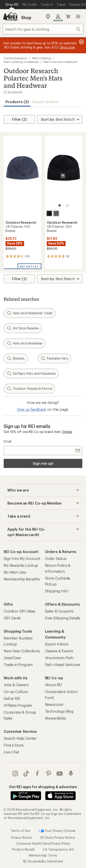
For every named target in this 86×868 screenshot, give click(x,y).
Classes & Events (59, 651)
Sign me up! (43, 463)
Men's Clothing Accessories (21, 62)
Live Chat (11, 752)
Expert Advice (45, 102)
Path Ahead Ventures (63, 665)
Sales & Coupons (59, 611)
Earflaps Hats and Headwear (31, 374)
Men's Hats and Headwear (60, 62)
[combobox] (43, 29)
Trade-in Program (18, 665)
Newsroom (54, 704)
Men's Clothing (41, 58)
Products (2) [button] (17, 102)
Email (7, 441)
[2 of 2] (67, 205)
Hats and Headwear (25, 343)
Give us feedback (32, 409)
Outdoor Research (15, 58)
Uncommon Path (59, 658)
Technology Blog (59, 711)
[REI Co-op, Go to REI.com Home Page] (10, 16)
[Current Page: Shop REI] (12, 5)
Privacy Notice (21, 837)
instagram (15, 774)
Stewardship (55, 718)
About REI (54, 685)
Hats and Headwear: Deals (29, 313)
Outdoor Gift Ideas (19, 611)
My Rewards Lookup (21, 565)
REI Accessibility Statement (43, 861)
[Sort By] (60, 119)
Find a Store (14, 745)
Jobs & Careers (16, 685)
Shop (26, 17)
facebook (37, 774)
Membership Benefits (22, 579)
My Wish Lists (15, 572)
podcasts (71, 774)
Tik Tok (26, 774)
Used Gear (12, 658)
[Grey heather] (56, 213)
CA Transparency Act (58, 849)
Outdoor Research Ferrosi (29, 389)
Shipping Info (57, 591)
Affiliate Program (18, 705)
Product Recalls (23, 849)
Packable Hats (54, 358)
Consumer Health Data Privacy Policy (43, 843)
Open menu (78, 16)
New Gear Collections (22, 651)
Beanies (16, 358)
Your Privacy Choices (57, 831)
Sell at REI (12, 698)
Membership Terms (43, 855)
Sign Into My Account (22, 558)
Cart (68, 16)
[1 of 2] (60, 205)
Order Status (56, 558)
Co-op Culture (16, 692)
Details (67, 432)
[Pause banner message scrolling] (81, 42)
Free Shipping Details (63, 618)
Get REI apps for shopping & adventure (43, 787)
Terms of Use (20, 831)
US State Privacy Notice (58, 837)
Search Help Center (20, 738)
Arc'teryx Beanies (23, 328)
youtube (60, 774)
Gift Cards (12, 618)
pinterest (49, 774)
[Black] (49, 213)
